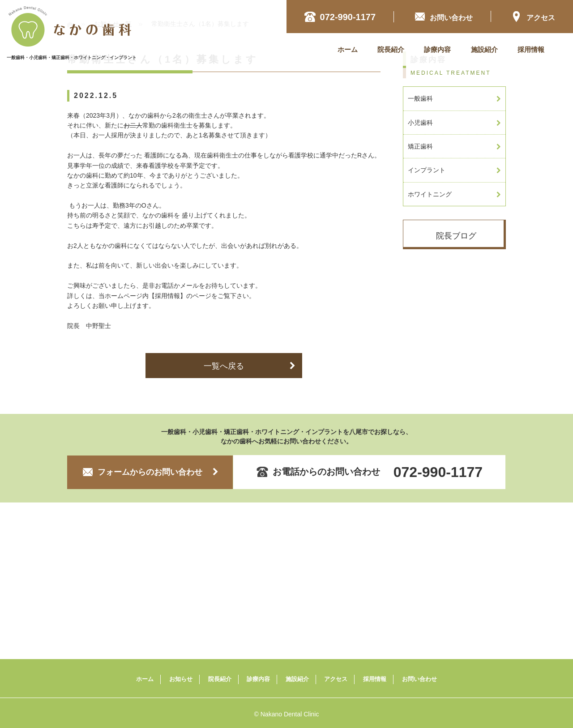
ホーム (348, 49)
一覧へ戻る (250, 366)
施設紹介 (484, 49)
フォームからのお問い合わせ (150, 472)
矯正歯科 (454, 146)
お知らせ (181, 679)
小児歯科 (454, 123)
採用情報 (531, 49)
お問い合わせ (419, 679)
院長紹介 (391, 49)
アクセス (533, 16)
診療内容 (437, 49)
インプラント (454, 170)
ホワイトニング (454, 194)
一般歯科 (454, 98)
